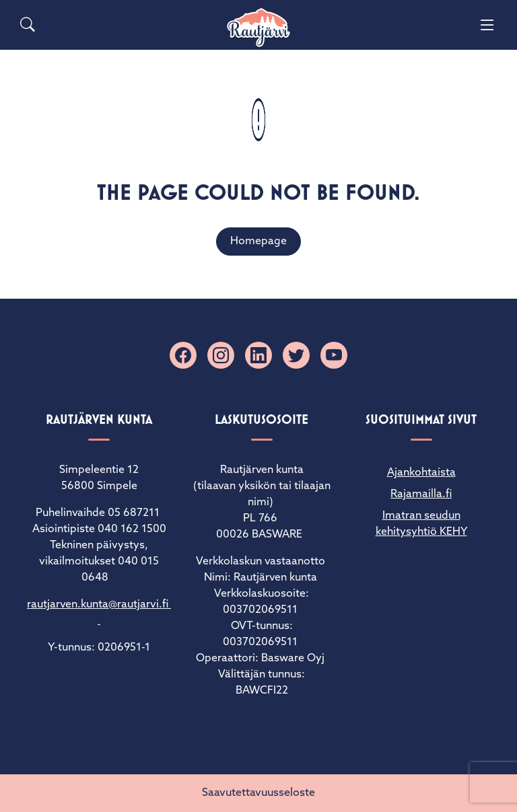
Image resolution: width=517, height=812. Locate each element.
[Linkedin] (258, 355)
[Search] (28, 25)
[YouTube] (334, 355)
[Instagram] (221, 355)
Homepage (258, 242)
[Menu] (487, 25)
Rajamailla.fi (421, 494)
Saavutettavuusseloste (258, 793)
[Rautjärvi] (258, 28)
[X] (296, 355)
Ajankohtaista (421, 473)
